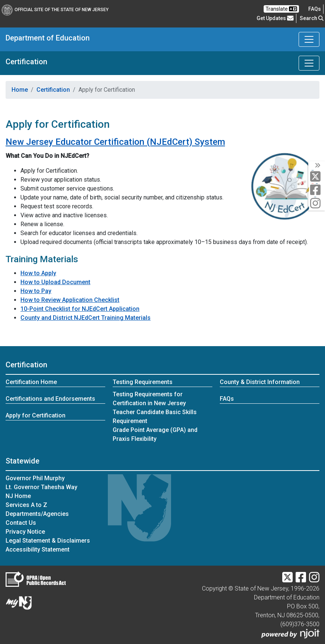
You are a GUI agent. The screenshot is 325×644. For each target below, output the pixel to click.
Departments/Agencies (37, 514)
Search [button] (312, 18)
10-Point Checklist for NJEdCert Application (80, 309)
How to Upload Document (55, 282)
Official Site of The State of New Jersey (55, 10)
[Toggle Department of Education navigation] (309, 39)
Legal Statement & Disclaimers (48, 541)
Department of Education (48, 38)
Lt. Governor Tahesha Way (41, 487)
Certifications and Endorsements (50, 399)
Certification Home (31, 382)
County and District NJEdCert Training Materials (86, 318)
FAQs (227, 399)
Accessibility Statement (38, 549)
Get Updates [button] (275, 18)
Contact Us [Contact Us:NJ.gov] (21, 523)
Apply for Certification (36, 415)
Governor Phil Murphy (35, 478)
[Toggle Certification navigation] (309, 63)
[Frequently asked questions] (315, 9)
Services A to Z (26, 505)
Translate (281, 9)
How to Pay (36, 291)
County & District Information (260, 382)
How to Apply (38, 273)
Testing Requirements (143, 382)
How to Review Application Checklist (70, 300)
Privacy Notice (25, 532)
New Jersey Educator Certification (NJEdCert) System (115, 142)
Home (20, 90)
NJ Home (18, 496)
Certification (26, 62)
